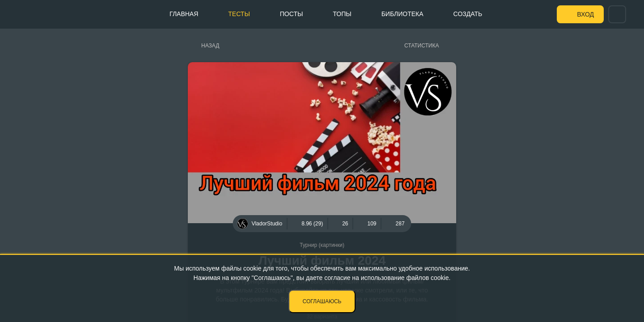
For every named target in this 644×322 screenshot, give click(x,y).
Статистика (422, 46)
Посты (292, 14)
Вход (585, 14)
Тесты (239, 14)
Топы (342, 14)
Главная (184, 14)
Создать (468, 14)
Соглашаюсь (322, 301)
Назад (210, 46)
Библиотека (402, 14)
